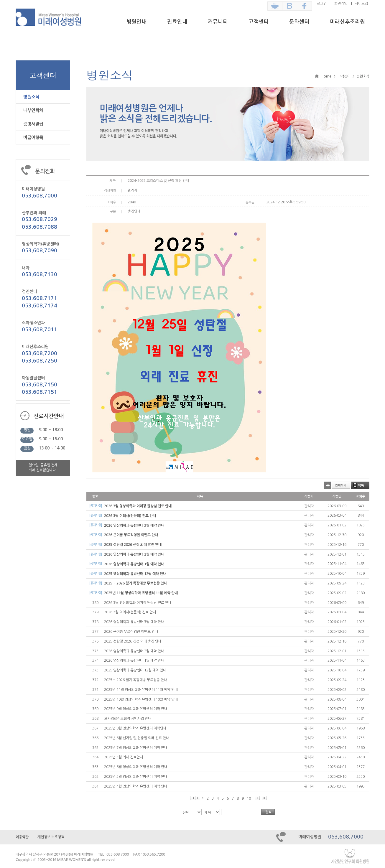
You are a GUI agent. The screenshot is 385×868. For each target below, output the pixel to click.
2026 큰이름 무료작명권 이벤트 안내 (131, 535)
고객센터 (259, 22)
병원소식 (31, 97)
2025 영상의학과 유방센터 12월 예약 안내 (135, 574)
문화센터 (299, 22)
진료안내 (177, 22)
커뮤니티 (218, 22)
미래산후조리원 (347, 22)
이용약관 (22, 837)
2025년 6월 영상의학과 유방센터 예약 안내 (136, 767)
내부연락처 (33, 110)
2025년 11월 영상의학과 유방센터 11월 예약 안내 (141, 593)
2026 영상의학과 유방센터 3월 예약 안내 (134, 526)
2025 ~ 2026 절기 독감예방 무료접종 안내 (136, 583)
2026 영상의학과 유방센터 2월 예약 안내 (134, 554)
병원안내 (136, 22)
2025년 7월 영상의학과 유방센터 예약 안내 (136, 748)
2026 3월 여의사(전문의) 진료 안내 (130, 516)
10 (249, 798)
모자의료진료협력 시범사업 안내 (128, 719)
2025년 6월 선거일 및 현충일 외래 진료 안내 (137, 738)
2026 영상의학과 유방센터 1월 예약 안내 (134, 564)
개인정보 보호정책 (51, 837)
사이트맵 (361, 4)
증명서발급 (33, 124)
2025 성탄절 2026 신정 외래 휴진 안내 (133, 545)
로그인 (322, 4)
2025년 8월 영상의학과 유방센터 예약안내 (135, 728)
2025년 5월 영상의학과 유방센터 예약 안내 (136, 777)
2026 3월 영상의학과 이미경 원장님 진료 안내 (138, 506)
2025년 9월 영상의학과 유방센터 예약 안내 (136, 709)
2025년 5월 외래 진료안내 (124, 757)
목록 (361, 485)
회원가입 (341, 4)
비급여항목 (33, 137)
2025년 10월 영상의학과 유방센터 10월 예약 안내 (141, 699)
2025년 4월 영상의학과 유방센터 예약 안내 (136, 786)
